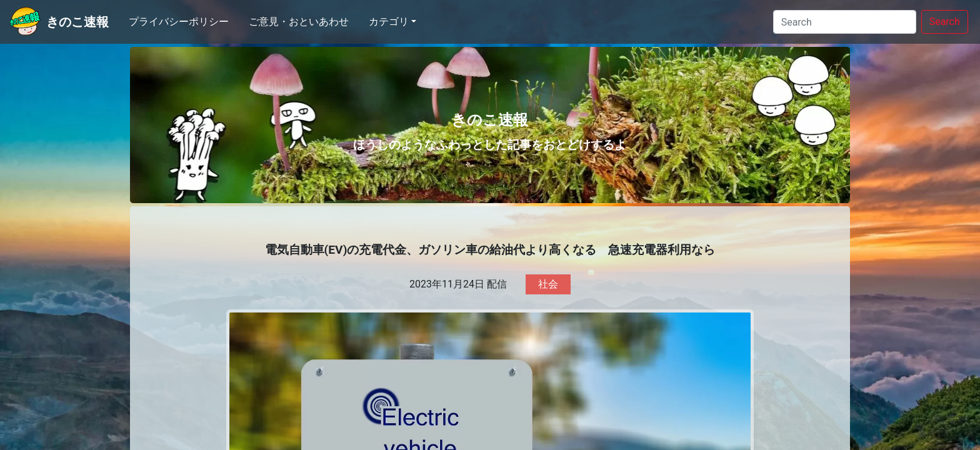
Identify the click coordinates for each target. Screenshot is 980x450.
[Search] (845, 22)
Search (945, 22)
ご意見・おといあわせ (299, 22)
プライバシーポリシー (179, 22)
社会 (548, 284)
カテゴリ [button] (389, 22)
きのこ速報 (77, 22)
